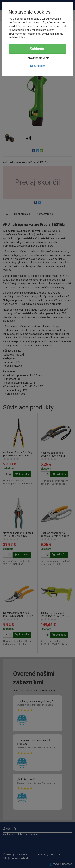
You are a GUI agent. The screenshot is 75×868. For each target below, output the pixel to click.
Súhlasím (37, 49)
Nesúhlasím (38, 66)
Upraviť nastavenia (38, 58)
